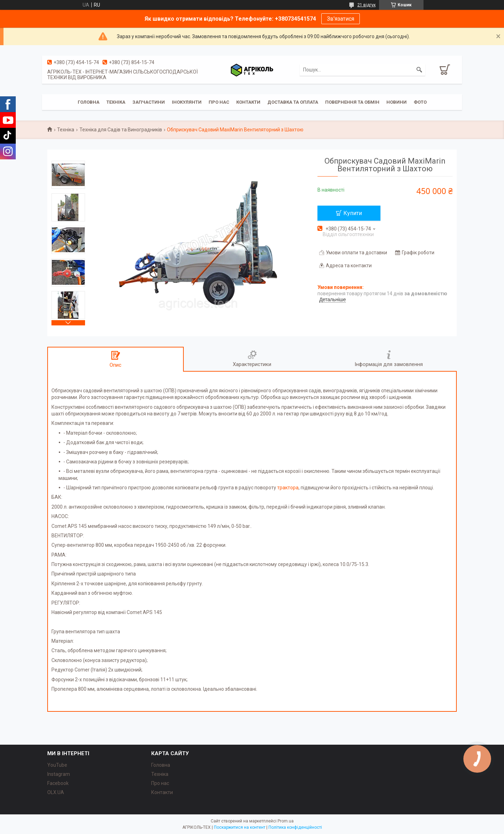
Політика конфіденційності (295, 827)
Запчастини (149, 102)
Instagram (59, 774)
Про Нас (219, 102)
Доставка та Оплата (293, 102)
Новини (397, 102)
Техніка (116, 102)
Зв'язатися (341, 19)
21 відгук (366, 5)
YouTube (57, 765)
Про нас (160, 783)
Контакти (248, 102)
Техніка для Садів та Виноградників (121, 130)
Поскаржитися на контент (240, 827)
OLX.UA (56, 792)
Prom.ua (286, 821)
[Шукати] (419, 70)
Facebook (58, 783)
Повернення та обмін (352, 102)
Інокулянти (187, 102)
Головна (89, 102)
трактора (288, 488)
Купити (353, 213)
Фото (420, 102)
